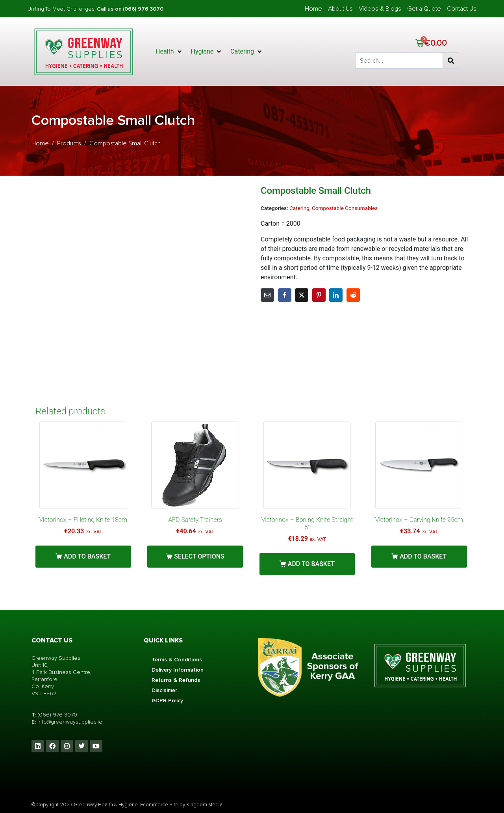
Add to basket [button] (87, 556)
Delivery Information (178, 670)
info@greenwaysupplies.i (68, 722)
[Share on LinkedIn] (336, 295)
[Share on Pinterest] (319, 295)
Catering (299, 208)
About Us (340, 9)
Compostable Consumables (345, 208)
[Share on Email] (267, 295)
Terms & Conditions (177, 660)
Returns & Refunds (176, 680)
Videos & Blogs (380, 9)
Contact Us (462, 9)
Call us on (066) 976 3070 (130, 9)
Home (313, 9)
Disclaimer (164, 690)
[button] (169, 52)
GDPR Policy (167, 701)
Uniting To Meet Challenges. (62, 9)
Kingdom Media (204, 805)
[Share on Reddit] (353, 295)
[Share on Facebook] (285, 295)
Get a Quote (424, 9)
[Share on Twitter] (302, 295)
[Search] (451, 61)
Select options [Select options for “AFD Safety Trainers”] (199, 556)
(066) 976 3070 (57, 715)
